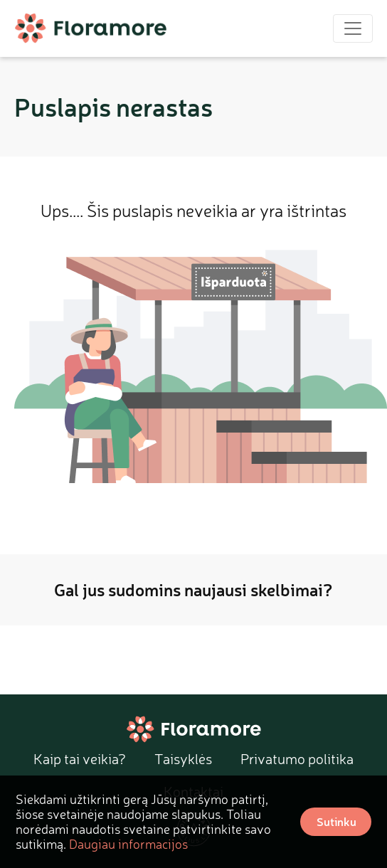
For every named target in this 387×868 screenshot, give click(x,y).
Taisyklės (183, 759)
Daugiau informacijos (128, 844)
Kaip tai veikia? (80, 759)
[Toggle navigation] (353, 28)
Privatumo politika (297, 759)
